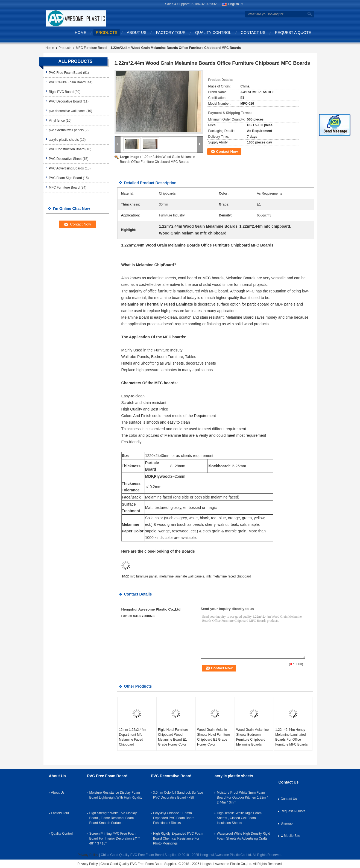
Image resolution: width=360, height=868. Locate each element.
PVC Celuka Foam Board (67, 82)
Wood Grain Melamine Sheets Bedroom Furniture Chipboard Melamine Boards (252, 737)
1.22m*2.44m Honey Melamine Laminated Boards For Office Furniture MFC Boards (292, 737)
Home (81, 33)
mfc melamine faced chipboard (229, 576)
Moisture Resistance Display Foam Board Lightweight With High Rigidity (116, 795)
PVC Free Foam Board (66, 73)
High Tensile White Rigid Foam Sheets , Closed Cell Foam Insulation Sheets (239, 818)
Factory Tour (171, 33)
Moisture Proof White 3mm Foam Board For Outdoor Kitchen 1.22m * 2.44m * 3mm (242, 797)
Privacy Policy (88, 855)
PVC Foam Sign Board (65, 178)
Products (107, 33)
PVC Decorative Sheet (65, 159)
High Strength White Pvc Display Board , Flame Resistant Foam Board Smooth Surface (113, 818)
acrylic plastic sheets (64, 140)
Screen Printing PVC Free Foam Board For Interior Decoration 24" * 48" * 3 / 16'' (114, 838)
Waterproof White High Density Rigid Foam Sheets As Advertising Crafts (243, 836)
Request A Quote (293, 33)
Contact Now (227, 152)
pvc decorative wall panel (67, 111)
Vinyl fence (57, 121)
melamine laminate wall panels (182, 576)
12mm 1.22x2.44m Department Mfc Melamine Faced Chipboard (132, 737)
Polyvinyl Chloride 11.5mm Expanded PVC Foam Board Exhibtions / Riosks (174, 818)
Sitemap (286, 823)
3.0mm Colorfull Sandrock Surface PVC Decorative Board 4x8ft (178, 795)
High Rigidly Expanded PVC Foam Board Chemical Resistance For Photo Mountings (178, 838)
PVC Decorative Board (65, 101)
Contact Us (253, 33)
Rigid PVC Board (61, 92)
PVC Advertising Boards (66, 168)
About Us (137, 33)
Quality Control (213, 33)
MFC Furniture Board (91, 48)
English (236, 4)
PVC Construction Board (67, 149)
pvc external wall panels (66, 130)
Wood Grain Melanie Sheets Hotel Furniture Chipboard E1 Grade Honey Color (213, 737)
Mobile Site (290, 836)
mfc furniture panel (143, 576)
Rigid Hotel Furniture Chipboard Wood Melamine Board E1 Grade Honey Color (173, 737)
